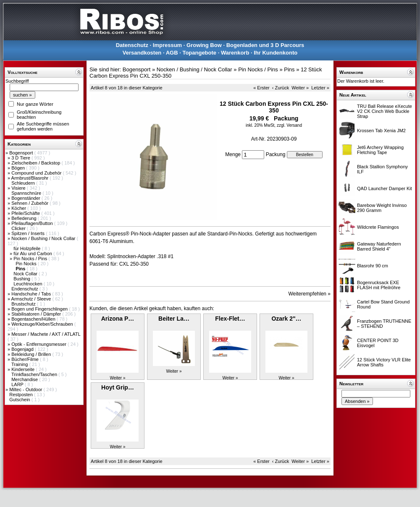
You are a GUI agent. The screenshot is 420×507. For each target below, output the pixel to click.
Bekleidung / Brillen (32, 354)
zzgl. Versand (289, 125)
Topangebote (199, 53)
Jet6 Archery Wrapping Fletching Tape (380, 150)
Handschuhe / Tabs (32, 294)
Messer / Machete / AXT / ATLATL (46, 334)
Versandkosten (142, 53)
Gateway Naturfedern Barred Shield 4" (379, 246)
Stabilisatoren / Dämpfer (37, 314)
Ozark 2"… (286, 319)
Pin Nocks (27, 264)
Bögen (19, 168)
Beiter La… (174, 319)
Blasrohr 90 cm (373, 266)
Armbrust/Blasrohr (31, 178)
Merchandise (25, 379)
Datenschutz (132, 45)
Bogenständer (26, 198)
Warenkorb (235, 53)
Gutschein (20, 400)
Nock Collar (26, 274)
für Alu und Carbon (33, 253)
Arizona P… (118, 319)
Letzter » (320, 88)
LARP (18, 384)
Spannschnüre (27, 193)
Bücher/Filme (26, 359)
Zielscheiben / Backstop (36, 163)
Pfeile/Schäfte (26, 213)
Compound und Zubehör (37, 173)
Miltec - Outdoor (26, 389)
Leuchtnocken (29, 284)
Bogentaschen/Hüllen (34, 319)
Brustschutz (24, 304)
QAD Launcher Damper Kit (385, 188)
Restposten (22, 395)
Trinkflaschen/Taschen (35, 374)
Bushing (22, 279)
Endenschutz (25, 289)
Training (20, 364)
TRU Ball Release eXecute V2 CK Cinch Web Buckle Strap (385, 111)
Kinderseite (24, 369)
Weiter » (300, 88)
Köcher (19, 208)
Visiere (19, 188)
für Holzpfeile (28, 248)
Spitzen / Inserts (29, 233)
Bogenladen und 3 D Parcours (265, 45)
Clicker (19, 228)
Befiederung (24, 218)
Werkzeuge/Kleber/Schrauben (43, 324)
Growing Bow (204, 45)
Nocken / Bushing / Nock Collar (44, 238)
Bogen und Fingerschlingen (40, 309)
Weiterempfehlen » (310, 294)
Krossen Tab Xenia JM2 (381, 131)
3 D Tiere (21, 158)
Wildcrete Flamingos (378, 227)
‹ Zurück (281, 88)
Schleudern (24, 183)
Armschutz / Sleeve (32, 299)
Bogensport (22, 153)
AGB (172, 53)
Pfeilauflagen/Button (33, 223)
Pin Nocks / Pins (31, 259)
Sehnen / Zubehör (30, 203)
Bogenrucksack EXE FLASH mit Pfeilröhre (379, 285)
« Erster (261, 88)
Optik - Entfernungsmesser (39, 344)
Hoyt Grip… (118, 387)
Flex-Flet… (230, 319)
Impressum (167, 45)
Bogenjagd (23, 349)
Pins (289, 69)
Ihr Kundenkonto (276, 53)
